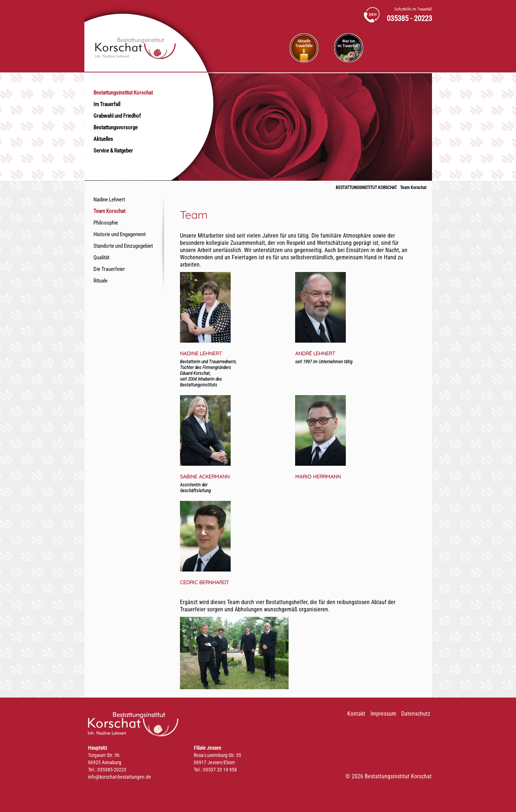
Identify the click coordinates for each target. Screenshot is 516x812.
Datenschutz (416, 714)
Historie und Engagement (119, 234)
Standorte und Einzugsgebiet (123, 246)
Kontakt (356, 714)
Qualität (101, 258)
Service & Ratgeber (113, 151)
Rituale (100, 281)
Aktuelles (103, 139)
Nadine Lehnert (109, 200)
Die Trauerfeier (109, 269)
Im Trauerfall (107, 104)
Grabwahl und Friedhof (117, 116)
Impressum (383, 714)
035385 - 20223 (409, 19)
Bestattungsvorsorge (116, 127)
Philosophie (106, 223)
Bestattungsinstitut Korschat (123, 93)
